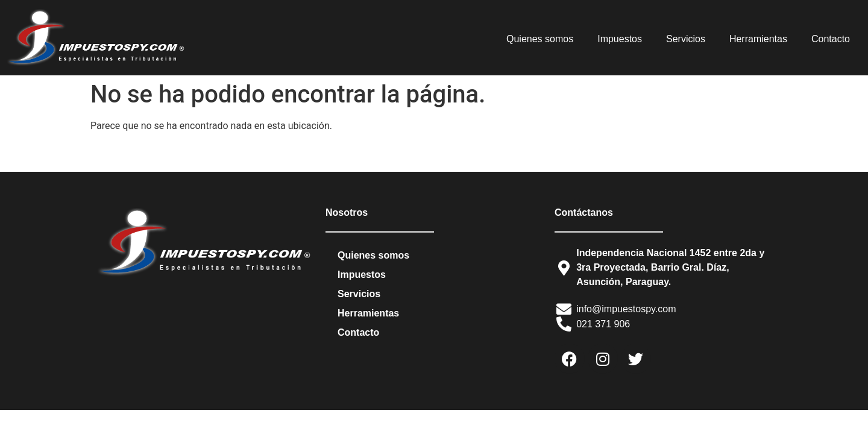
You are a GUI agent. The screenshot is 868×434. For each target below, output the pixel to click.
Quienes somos (540, 39)
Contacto (831, 39)
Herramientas (758, 39)
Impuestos (620, 39)
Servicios (686, 39)
